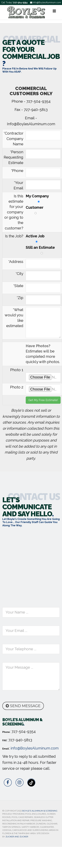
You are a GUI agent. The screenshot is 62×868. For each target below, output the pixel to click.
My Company (39, 198)
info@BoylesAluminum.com (35, 748)
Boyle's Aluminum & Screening (40, 811)
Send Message (23, 706)
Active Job (37, 238)
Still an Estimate (42, 250)
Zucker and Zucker (17, 837)
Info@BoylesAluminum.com (45, 2)
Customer (36, 210)
